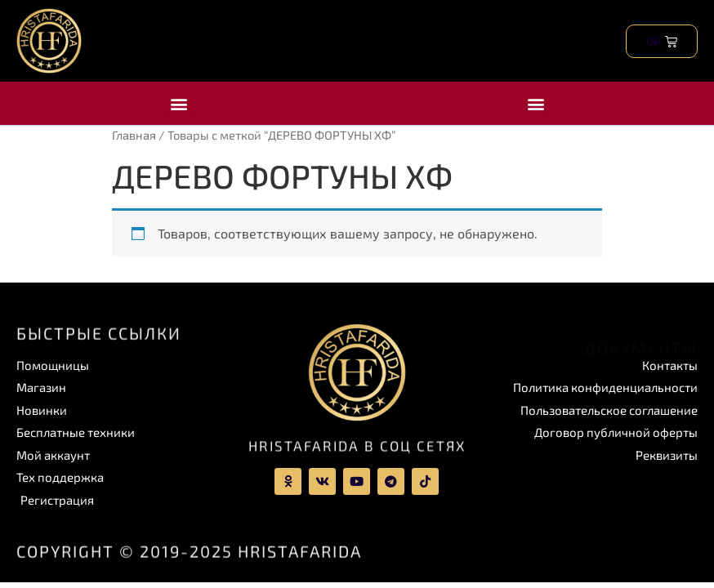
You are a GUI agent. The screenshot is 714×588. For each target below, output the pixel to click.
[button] (178, 103)
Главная (134, 135)
